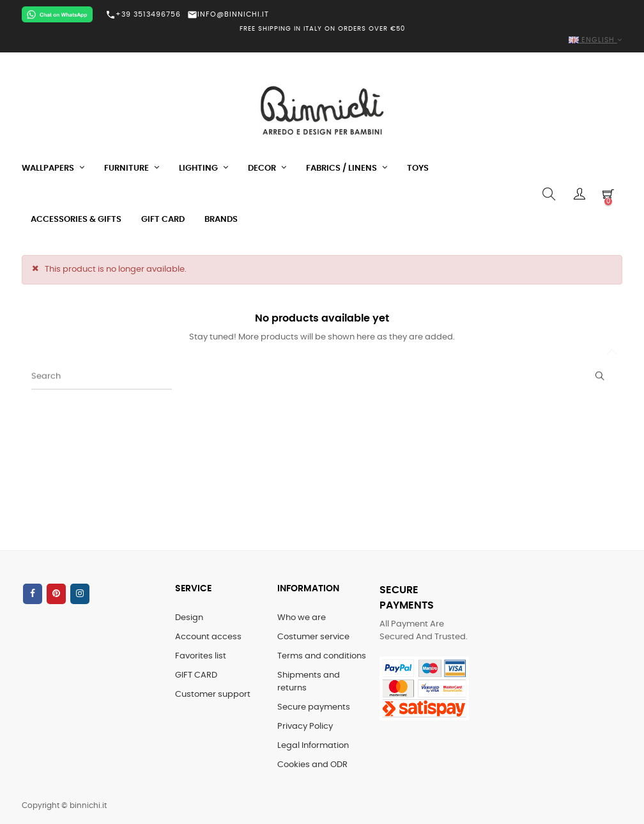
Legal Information (313, 746)
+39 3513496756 (143, 15)
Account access (208, 637)
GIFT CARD (196, 675)
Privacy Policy (305, 727)
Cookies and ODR (312, 765)
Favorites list (201, 656)
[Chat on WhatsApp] (57, 14)
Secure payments (314, 707)
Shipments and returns (309, 682)
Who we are (302, 618)
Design (189, 618)
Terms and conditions (322, 656)
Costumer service (313, 637)
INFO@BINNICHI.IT (228, 14)
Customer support (213, 695)
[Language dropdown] (322, 41)
